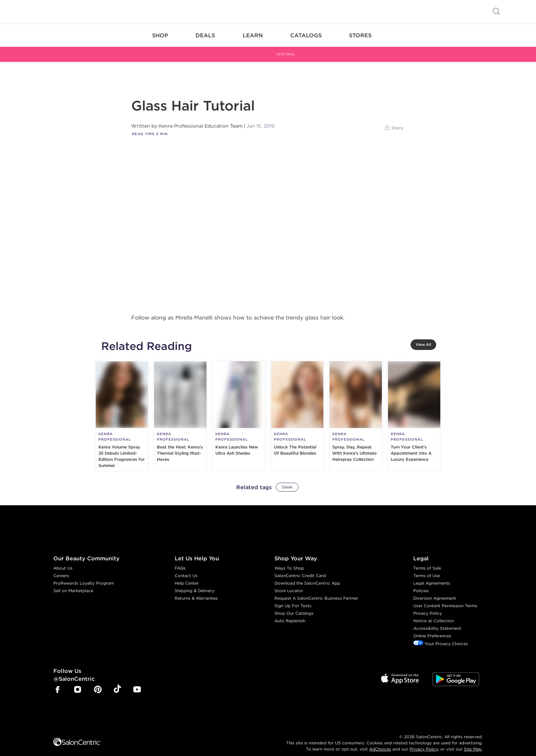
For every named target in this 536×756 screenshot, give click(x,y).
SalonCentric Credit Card (300, 568)
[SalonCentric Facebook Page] (57, 683)
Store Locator (289, 583)
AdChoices (380, 741)
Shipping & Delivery (195, 583)
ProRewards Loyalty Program (84, 576)
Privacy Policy (428, 606)
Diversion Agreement (435, 591)
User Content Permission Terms (445, 598)
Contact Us (186, 568)
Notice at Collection (434, 613)
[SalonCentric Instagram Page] (78, 683)
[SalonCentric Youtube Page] (137, 683)
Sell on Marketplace (73, 583)
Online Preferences (432, 628)
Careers (61, 568)
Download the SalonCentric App (307, 576)
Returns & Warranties (196, 591)
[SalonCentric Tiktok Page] (117, 682)
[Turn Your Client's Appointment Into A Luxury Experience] (414, 409)
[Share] (394, 120)
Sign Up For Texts (293, 598)
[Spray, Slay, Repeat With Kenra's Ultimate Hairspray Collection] (356, 409)
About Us (63, 561)
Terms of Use (427, 568)
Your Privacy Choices (441, 636)
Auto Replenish (290, 613)
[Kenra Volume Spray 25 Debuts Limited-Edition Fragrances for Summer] (122, 409)
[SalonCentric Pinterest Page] (98, 683)
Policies (421, 583)
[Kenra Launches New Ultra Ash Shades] (239, 409)
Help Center (187, 576)
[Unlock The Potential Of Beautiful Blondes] (297, 409)
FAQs (180, 561)
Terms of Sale (427, 561)
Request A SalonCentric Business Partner (316, 591)
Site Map (473, 741)
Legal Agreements (432, 576)
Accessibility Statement (437, 621)
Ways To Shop (289, 561)
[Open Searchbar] (496, 12)
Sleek (287, 479)
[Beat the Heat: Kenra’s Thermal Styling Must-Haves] (180, 409)
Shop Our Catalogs (294, 606)
